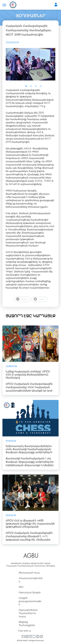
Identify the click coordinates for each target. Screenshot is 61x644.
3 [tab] (37, 87)
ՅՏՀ (21, 587)
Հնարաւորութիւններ (31, 580)
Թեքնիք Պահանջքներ (27, 623)
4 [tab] (42, 87)
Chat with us (25, 631)
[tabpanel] (30, 64)
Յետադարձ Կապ (29, 573)
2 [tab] (32, 87)
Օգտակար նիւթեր (30, 592)
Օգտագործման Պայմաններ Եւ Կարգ (28, 613)
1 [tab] (27, 87)
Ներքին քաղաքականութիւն (30, 601)
